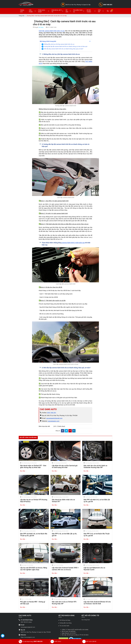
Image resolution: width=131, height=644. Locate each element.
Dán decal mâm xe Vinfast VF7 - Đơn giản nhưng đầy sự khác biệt (33, 467)
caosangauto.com (54, 421)
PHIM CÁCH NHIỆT (44, 11)
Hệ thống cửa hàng (65, 620)
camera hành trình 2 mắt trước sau (73, 243)
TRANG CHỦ (22, 11)
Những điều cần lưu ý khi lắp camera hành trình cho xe (59, 44)
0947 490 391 (108, 5)
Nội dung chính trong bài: (48, 41)
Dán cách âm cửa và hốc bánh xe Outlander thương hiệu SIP (95, 467)
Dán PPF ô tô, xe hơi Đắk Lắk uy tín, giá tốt (64, 535)
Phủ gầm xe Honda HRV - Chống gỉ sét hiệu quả (33, 603)
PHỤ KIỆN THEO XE (79, 11)
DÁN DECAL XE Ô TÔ (58, 11)
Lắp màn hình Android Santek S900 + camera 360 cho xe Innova (65, 569)
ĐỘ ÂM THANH (91, 11)
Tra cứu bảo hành (64, 626)
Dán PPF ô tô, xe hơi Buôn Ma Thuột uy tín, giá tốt (97, 535)
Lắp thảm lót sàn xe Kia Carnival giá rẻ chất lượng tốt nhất (65, 467)
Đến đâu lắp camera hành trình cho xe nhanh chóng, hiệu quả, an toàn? (64, 49)
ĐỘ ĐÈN (68, 11)
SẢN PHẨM (32, 11)
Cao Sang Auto (86, 620)
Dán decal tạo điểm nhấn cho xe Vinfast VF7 (63, 501)
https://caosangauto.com (28, 637)
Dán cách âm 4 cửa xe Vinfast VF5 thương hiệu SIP (64, 603)
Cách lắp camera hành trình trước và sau (52, 31)
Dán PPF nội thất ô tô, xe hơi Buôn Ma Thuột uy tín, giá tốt (34, 535)
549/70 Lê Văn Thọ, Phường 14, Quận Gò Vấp (78, 5)
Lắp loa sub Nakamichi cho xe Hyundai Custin (94, 569)
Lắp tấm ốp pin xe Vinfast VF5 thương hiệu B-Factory (34, 501)
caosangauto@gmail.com (54, 418)
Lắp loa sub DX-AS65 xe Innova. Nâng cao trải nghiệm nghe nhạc (34, 569)
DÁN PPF (101, 11)
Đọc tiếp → (23, 471)
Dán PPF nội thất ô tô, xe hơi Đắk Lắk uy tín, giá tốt (97, 501)
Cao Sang (41, 27)
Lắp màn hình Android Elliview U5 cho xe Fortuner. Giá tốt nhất (97, 603)
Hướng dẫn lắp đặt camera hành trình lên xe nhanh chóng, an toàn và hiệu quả (66, 46)
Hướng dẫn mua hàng (65, 623)
